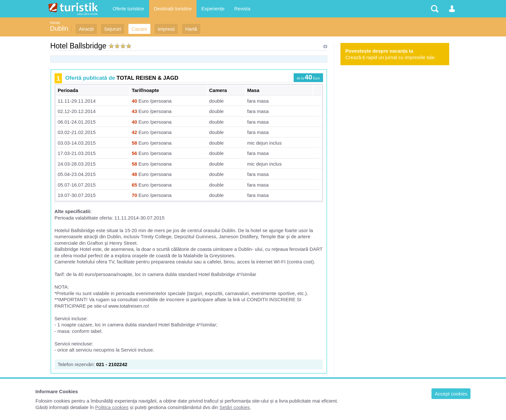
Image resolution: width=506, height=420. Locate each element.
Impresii (166, 29)
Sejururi (113, 29)
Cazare (139, 29)
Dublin (59, 28)
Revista (242, 9)
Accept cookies (451, 394)
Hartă (191, 29)
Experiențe (213, 9)
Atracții (86, 29)
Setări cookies (235, 407)
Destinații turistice (173, 9)
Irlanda (55, 23)
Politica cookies (112, 407)
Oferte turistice (128, 9)
